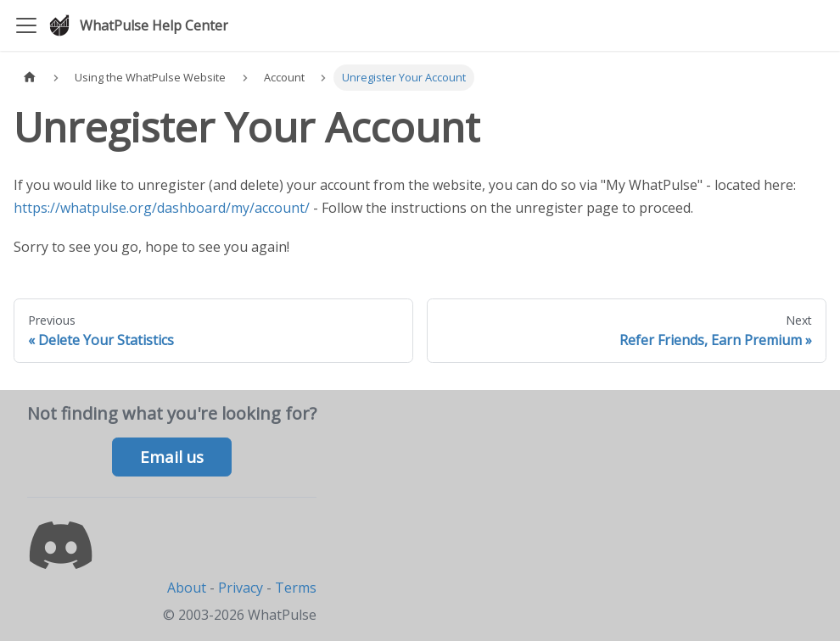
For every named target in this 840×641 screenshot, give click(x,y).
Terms (296, 588)
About (187, 588)
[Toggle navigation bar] (26, 25)
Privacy (241, 588)
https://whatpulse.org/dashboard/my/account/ (162, 208)
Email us (172, 457)
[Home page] (30, 78)
